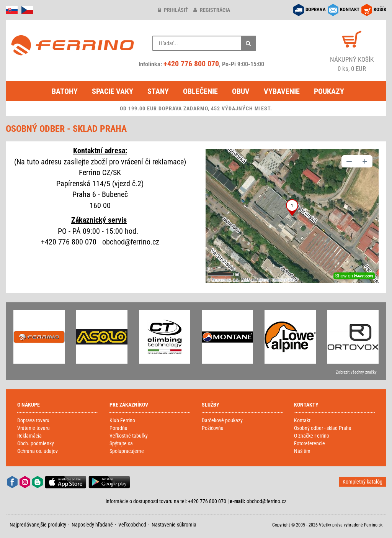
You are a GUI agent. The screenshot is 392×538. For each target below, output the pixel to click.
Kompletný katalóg (363, 482)
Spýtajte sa (121, 443)
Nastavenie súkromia (174, 525)
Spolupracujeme (127, 451)
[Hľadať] (248, 43)
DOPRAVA (316, 9)
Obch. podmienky (36, 443)
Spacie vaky (113, 91)
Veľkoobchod (132, 525)
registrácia (212, 10)
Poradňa (118, 428)
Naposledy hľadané (92, 525)
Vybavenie (282, 91)
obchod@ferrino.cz (266, 501)
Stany (158, 91)
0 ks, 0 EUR (352, 64)
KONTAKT (350, 9)
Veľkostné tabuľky (129, 436)
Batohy (65, 91)
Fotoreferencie (310, 443)
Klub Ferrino (122, 420)
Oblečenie (200, 91)
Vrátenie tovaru (33, 428)
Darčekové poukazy (222, 420)
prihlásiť (173, 10)
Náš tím (302, 451)
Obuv (241, 91)
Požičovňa (213, 428)
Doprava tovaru (33, 420)
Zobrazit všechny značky (356, 372)
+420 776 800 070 (191, 64)
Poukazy (329, 91)
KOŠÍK (380, 9)
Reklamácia (29, 436)
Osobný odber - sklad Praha (323, 428)
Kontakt (302, 420)
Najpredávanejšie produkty (38, 525)
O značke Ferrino (312, 436)
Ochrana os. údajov (38, 451)
